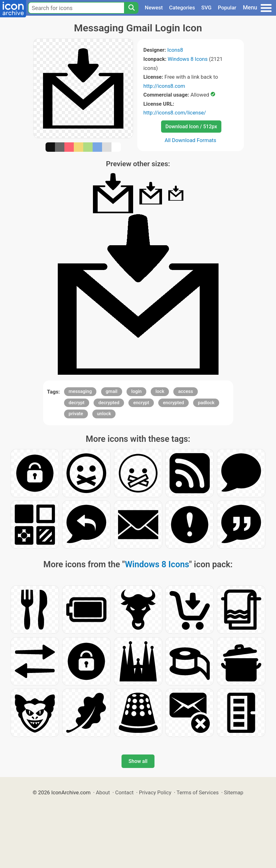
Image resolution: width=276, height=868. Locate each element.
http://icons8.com (164, 86)
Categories (182, 8)
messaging (80, 391)
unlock (104, 414)
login (136, 391)
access (185, 391)
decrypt (77, 403)
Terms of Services (198, 792)
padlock (206, 403)
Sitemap (234, 792)
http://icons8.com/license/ (175, 113)
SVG (206, 8)
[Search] (131, 8)
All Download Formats (190, 140)
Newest (154, 8)
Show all (138, 761)
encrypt (141, 403)
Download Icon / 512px (191, 127)
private (76, 414)
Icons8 (175, 50)
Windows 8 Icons (188, 59)
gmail (112, 391)
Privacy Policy (155, 792)
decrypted (109, 403)
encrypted (173, 403)
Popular (227, 8)
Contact (124, 792)
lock (160, 391)
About (103, 792)
